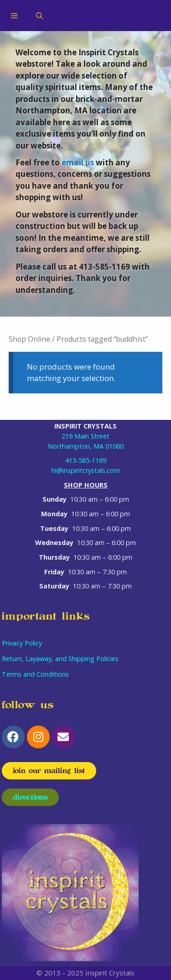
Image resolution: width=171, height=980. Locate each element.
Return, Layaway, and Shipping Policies (60, 659)
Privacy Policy (22, 643)
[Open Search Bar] (39, 16)
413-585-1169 (86, 460)
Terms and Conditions (35, 674)
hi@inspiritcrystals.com (86, 470)
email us (78, 162)
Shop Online (29, 339)
